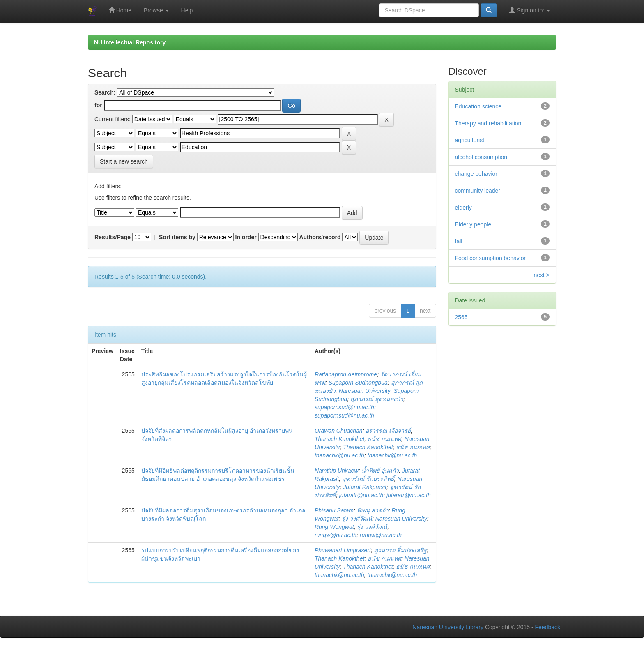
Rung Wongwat (334, 527)
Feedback (548, 627)
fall (459, 241)
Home (120, 10)
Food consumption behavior (491, 258)
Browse (156, 10)
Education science (478, 106)
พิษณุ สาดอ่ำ (373, 510)
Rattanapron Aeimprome (346, 374)
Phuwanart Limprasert (343, 550)
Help (187, 10)
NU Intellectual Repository (130, 42)
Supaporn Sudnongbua (358, 383)
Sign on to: (530, 10)
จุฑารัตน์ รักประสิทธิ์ (368, 479)
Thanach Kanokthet (339, 439)
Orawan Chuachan (339, 431)
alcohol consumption (481, 157)
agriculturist (470, 140)
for (98, 105)
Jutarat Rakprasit (365, 487)
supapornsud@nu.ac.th (344, 407)
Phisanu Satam (334, 510)
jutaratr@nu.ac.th (361, 495)
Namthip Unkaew (337, 471)
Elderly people (473, 224)
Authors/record (320, 237)
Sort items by (177, 237)
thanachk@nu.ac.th (339, 455)
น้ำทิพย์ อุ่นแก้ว (380, 471)
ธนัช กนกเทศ (384, 439)
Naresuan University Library (448, 627)
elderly (463, 208)
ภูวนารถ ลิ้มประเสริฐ (400, 550)
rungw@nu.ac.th (336, 535)
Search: (105, 92)
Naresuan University (365, 391)
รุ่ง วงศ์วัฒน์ (357, 519)
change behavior (476, 174)
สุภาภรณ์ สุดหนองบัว (377, 399)
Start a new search (124, 161)
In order (246, 237)
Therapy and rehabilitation (488, 123)
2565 (461, 317)
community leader (478, 191)
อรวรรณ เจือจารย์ (388, 431)
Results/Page (113, 237)
